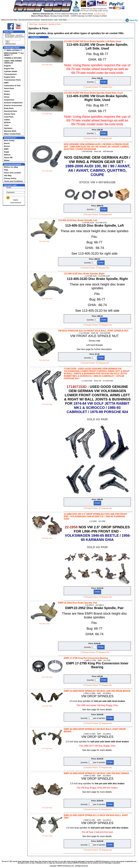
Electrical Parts (11, 111)
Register (16, 200)
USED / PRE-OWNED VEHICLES (13, 62)
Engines (8, 66)
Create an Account (47, 20)
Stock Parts (9, 88)
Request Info (107, 87)
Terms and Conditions (13, 181)
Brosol (7, 146)
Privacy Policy (10, 178)
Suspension (9, 100)
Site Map (8, 176)
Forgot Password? (16, 203)
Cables (7, 120)
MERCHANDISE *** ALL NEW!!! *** (14, 54)
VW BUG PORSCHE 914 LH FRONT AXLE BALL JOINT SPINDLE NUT (93, 331)
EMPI (6, 83)
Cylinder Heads (11, 71)
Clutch (7, 91)
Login (56, 20)
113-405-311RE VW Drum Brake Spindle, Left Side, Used (92, 41)
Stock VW (8, 158)
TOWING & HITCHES (13, 58)
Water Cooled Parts (12, 134)
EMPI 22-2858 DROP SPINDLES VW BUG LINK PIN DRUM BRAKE (97, 691)
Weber (7, 160)
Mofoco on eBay (11, 167)
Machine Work (10, 131)
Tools (6, 125)
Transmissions (10, 74)
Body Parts (9, 108)
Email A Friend (92, 87)
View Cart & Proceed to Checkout (29, 20)
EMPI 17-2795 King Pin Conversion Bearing (86, 658)
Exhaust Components (13, 103)
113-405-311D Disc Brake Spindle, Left (78, 220)
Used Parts (9, 117)
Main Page (33, 24)
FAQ (6, 170)
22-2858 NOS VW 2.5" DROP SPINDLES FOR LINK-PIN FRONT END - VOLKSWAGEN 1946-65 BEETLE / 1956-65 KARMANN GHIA (95, 516)
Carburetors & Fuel (12, 86)
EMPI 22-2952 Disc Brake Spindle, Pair (78, 603)
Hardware (8, 128)
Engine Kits (9, 69)
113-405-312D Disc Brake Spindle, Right (84, 274)
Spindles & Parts (55, 24)
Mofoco (7, 155)
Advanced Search (10, 44)
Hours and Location (12, 173)
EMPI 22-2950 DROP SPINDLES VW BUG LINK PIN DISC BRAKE (96, 773)
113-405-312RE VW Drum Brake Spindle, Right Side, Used (93, 93)
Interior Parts (10, 114)
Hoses (7, 97)
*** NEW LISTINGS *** (13, 50)
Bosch (7, 143)
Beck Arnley (9, 140)
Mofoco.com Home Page (9, 20)
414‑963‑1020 (99, 14)
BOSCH (7, 123)
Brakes (7, 94)
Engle (6, 152)
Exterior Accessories (13, 105)
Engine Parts (10, 77)
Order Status (63, 20)
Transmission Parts (12, 80)
